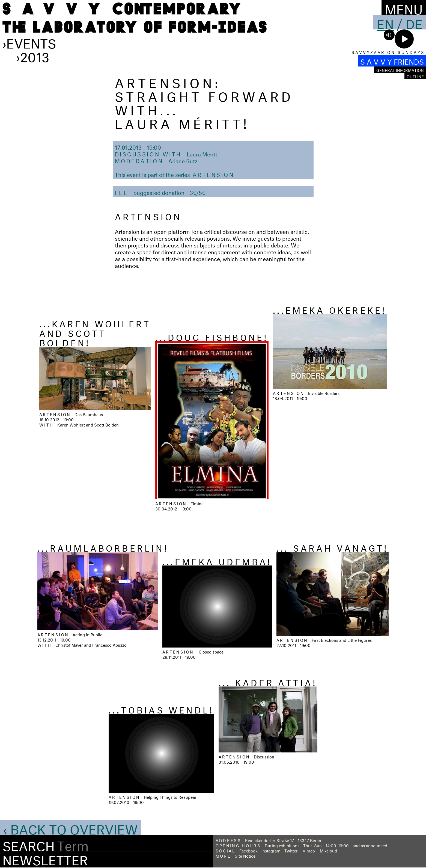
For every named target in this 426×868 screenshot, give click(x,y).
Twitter (291, 850)
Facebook (248, 850)
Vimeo (309, 850)
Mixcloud (328, 850)
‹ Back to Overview (71, 827)
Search (29, 844)
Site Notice (245, 855)
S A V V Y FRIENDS (392, 61)
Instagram (271, 850)
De (414, 22)
